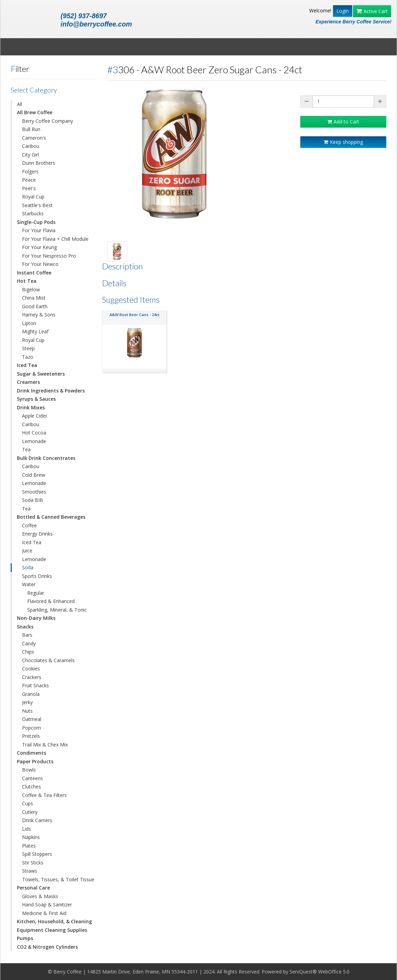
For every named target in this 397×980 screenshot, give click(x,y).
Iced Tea (32, 542)
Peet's (29, 188)
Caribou (31, 146)
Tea (26, 449)
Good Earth (35, 306)
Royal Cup (33, 197)
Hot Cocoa (34, 433)
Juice (27, 551)
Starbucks (33, 213)
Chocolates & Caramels (48, 660)
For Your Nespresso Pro (49, 256)
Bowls (29, 770)
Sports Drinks (37, 576)
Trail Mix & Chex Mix (45, 745)
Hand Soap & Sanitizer (47, 904)
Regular (36, 593)
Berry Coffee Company (48, 121)
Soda (28, 567)
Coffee (29, 525)
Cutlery (30, 812)
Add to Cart (343, 122)
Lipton (29, 323)
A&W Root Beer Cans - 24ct (134, 315)
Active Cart (372, 11)
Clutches (32, 787)
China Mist (34, 298)
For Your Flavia (39, 230)
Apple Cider (35, 416)
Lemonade (34, 441)
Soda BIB (33, 500)
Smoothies (34, 492)
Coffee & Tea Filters (44, 795)
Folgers (30, 171)
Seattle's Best (37, 205)
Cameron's (34, 138)
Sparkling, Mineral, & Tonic (57, 610)
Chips (28, 652)
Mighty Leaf (35, 331)
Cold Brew (34, 475)
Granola (31, 694)
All (19, 104)
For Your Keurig (39, 247)
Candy (29, 643)
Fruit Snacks (35, 685)
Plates (29, 846)
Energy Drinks (37, 534)
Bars (27, 635)
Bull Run (31, 129)
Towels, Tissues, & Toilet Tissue (58, 879)
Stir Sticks (33, 863)
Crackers (32, 677)
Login (343, 11)
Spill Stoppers (37, 854)
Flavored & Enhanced (51, 601)
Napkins (31, 837)
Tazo (28, 357)
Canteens (33, 778)
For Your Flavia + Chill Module (55, 239)
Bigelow (31, 289)
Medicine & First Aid (44, 913)
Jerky (27, 702)
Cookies (31, 669)
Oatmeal (32, 719)
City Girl (30, 155)
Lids (27, 829)
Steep (28, 348)
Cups (28, 803)
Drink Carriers (37, 820)
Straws (30, 871)
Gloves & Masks (40, 896)
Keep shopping (343, 142)
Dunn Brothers (39, 163)
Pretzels (31, 736)
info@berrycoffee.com (96, 24)
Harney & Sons (39, 315)
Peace (29, 180)
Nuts (27, 711)
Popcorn (32, 728)
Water (29, 584)
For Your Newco (40, 264)
